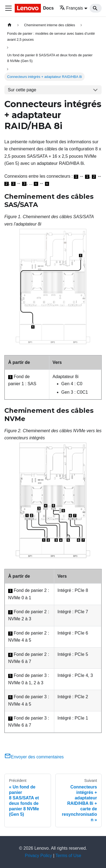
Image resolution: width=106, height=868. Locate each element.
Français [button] (71, 8)
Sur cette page (22, 90)
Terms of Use (68, 856)
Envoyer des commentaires (34, 757)
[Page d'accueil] (10, 25)
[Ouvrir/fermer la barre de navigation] (8, 8)
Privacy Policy (38, 856)
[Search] (96, 8)
